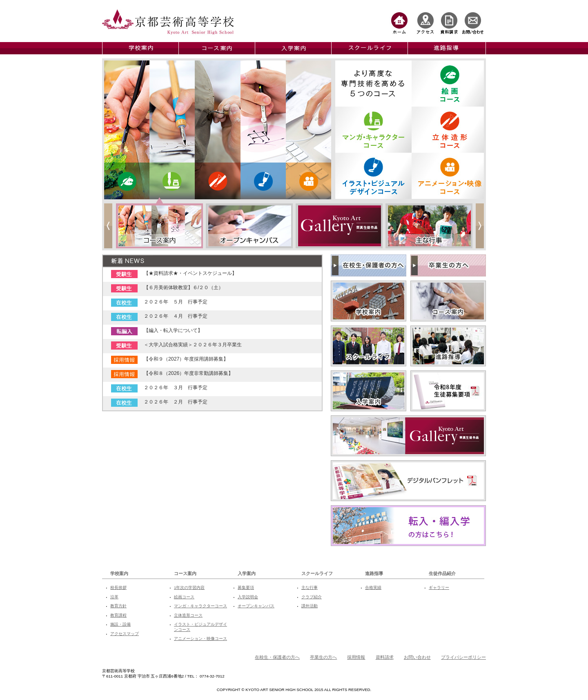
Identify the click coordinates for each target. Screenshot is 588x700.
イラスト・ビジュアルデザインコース (200, 627)
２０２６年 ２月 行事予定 (176, 402)
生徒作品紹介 (442, 573)
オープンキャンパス (256, 606)
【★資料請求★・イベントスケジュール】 (190, 273)
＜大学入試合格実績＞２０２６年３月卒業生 (193, 345)
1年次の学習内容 (189, 587)
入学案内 (247, 573)
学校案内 (119, 573)
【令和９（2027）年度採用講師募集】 (186, 359)
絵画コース (184, 597)
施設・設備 (120, 624)
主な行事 (310, 587)
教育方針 (118, 606)
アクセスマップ (125, 634)
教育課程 (118, 615)
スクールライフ (317, 573)
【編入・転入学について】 (173, 330)
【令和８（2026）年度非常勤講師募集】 (188, 373)
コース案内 (185, 573)
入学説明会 (248, 597)
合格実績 (373, 587)
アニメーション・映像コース (200, 639)
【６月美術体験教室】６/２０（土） (184, 288)
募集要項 (246, 587)
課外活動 (310, 606)
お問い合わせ (417, 657)
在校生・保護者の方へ (277, 657)
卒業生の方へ (323, 657)
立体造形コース (188, 615)
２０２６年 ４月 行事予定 (176, 316)
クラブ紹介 (312, 597)
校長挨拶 (118, 587)
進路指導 (374, 573)
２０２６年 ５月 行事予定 (176, 302)
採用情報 (356, 657)
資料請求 (385, 657)
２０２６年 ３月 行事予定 (176, 388)
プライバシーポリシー (463, 657)
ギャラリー (439, 587)
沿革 (114, 597)
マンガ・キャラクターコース (200, 606)
